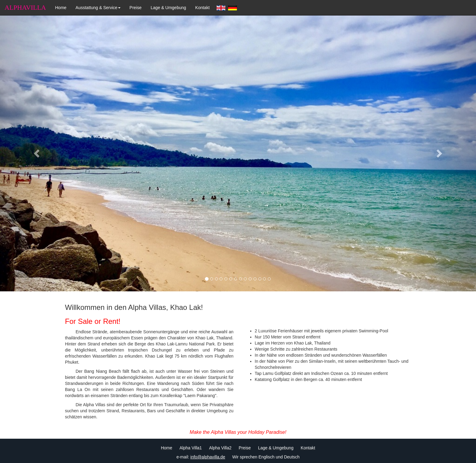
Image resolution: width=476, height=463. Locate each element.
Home (61, 8)
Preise (136, 8)
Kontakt (202, 8)
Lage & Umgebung (168, 8)
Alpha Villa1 (191, 448)
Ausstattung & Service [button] (98, 8)
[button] (36, 152)
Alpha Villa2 (220, 448)
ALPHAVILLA (25, 7)
